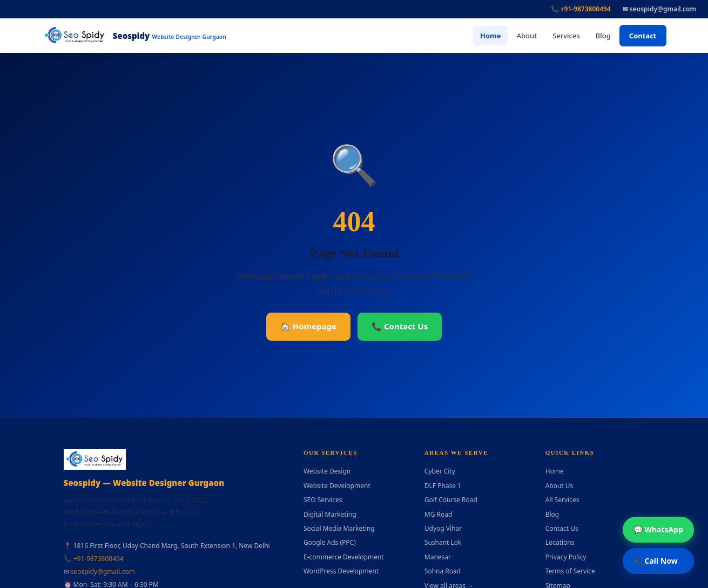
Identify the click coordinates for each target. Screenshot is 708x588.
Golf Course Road (451, 500)
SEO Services (323, 500)
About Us (559, 486)
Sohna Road (443, 571)
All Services (562, 500)
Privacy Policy (566, 557)
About (527, 36)
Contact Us (562, 528)
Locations (560, 542)
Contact (643, 36)
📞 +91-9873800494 (581, 9)
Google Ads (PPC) (330, 542)
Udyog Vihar (443, 528)
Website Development (337, 486)
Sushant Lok (443, 542)
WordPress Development (341, 571)
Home (491, 36)
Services (566, 36)
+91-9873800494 (99, 559)
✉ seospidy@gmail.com (659, 9)
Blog (603, 36)
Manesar (438, 557)
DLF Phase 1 (443, 486)
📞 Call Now (656, 561)
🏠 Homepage (308, 326)
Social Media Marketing (339, 528)
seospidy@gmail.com (103, 572)
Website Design (327, 471)
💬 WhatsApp (658, 529)
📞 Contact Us (400, 326)
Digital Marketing (330, 514)
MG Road (439, 514)
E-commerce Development (344, 557)
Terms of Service (570, 571)
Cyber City (440, 471)
